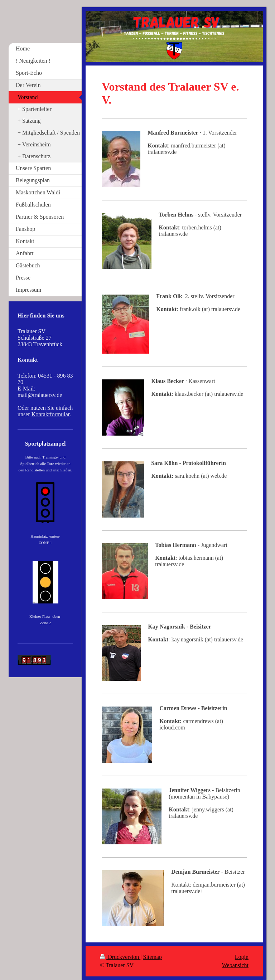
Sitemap (153, 957)
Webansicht (235, 965)
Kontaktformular (51, 414)
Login (242, 957)
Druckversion (120, 957)
